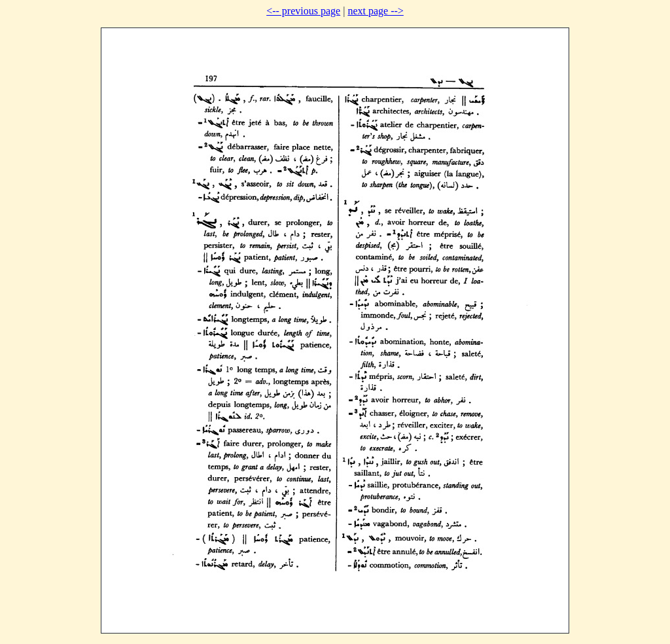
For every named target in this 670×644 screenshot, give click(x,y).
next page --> (375, 11)
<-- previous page (303, 11)
